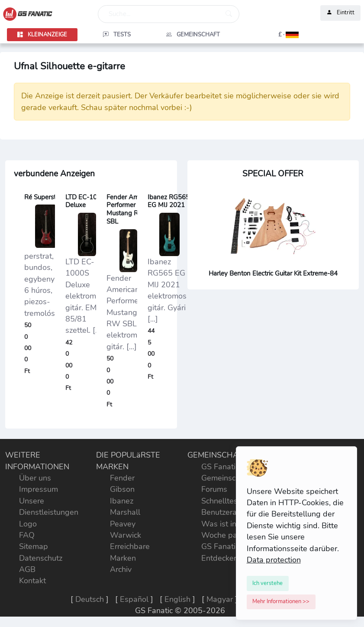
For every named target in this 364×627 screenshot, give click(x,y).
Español (134, 599)
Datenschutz (41, 558)
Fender (122, 478)
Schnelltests (223, 501)
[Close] (268, 583)
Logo (28, 524)
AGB (27, 569)
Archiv (121, 569)
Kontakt (32, 581)
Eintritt (340, 13)
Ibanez (122, 501)
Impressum (39, 489)
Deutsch (90, 599)
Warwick (126, 535)
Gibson (122, 489)
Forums (214, 489)
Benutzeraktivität (231, 512)
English (177, 599)
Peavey (123, 524)
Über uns (35, 478)
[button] (269, 35)
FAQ (27, 535)
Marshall (125, 512)
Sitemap (34, 546)
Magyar (220, 599)
